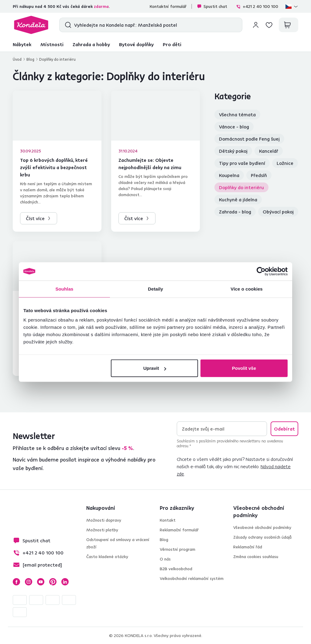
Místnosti (52, 44)
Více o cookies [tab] (247, 289)
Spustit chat (212, 6)
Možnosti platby (102, 530)
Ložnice (285, 163)
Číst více (35, 218)
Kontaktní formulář (168, 6)
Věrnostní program (178, 549)
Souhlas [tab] (64, 289)
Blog (30, 59)
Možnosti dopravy (104, 520)
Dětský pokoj (233, 151)
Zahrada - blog (235, 212)
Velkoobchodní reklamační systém (192, 578)
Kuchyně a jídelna (238, 199)
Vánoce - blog (234, 127)
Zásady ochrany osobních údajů (262, 537)
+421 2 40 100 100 (257, 6)
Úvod (17, 59)
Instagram (29, 582)
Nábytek (22, 44)
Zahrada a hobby (91, 44)
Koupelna (229, 175)
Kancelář (269, 151)
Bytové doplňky (136, 44)
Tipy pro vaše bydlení (242, 163)
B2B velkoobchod (176, 569)
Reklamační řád (248, 547)
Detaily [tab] (155, 289)
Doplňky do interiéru (241, 187)
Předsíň (259, 175)
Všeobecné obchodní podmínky (262, 527)
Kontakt (168, 520)
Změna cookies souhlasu (256, 557)
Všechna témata (237, 114)
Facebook (16, 582)
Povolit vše (244, 368)
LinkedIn (65, 582)
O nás (165, 559)
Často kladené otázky (107, 557)
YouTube (41, 582)
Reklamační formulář (179, 530)
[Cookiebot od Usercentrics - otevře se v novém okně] (261, 271)
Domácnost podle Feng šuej (249, 139)
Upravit (155, 368)
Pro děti (172, 44)
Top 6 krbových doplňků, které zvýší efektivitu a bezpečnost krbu (54, 167)
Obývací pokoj (278, 212)
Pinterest (53, 582)
